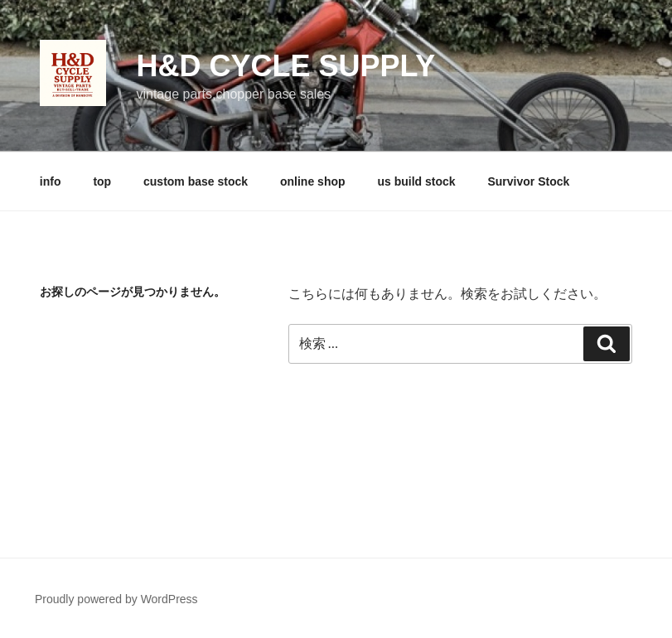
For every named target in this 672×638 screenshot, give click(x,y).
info (51, 181)
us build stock (416, 181)
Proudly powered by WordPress (116, 599)
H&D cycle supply (285, 66)
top (102, 181)
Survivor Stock (528, 181)
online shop (313, 181)
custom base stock (196, 181)
